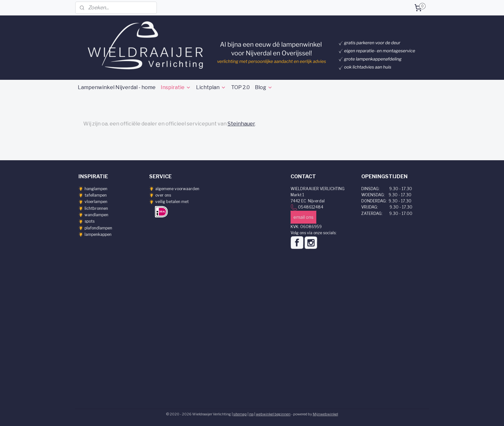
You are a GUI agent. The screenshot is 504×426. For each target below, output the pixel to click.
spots (90, 221)
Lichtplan (211, 87)
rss (251, 414)
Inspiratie (176, 87)
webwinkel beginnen (273, 414)
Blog (264, 87)
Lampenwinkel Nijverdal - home (117, 87)
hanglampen (96, 189)
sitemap (240, 414)
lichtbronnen (96, 208)
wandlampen (96, 215)
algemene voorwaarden (177, 189)
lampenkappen (98, 234)
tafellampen (96, 195)
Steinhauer (241, 124)
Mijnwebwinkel (325, 414)
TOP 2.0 (240, 87)
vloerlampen (96, 202)
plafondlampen (98, 228)
